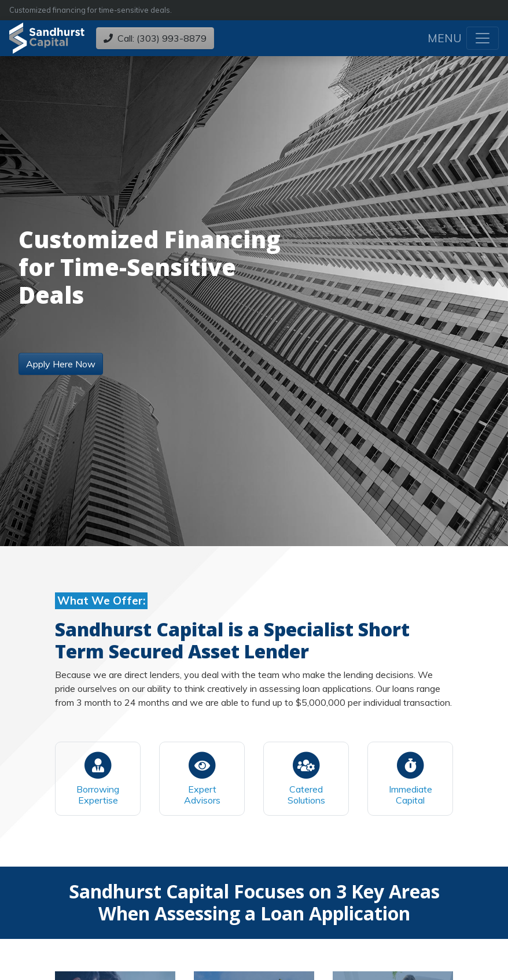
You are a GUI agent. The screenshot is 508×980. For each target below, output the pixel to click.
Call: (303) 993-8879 (155, 38)
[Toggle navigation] (483, 38)
